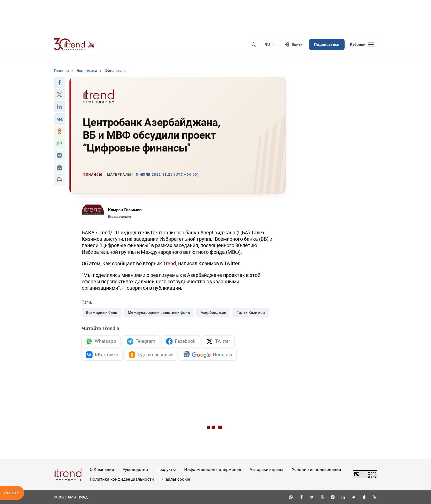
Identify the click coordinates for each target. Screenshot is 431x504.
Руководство (135, 470)
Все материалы (120, 217)
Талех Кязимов (251, 312)
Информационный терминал (213, 470)
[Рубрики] (362, 44)
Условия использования (316, 470)
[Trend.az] (74, 44)
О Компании (102, 470)
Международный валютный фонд (159, 312)
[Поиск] (254, 44)
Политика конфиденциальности (122, 479)
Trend (170, 263)
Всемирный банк (102, 312)
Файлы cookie (176, 479)
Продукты (166, 470)
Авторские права (266, 470)
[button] (59, 83)
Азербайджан (213, 312)
